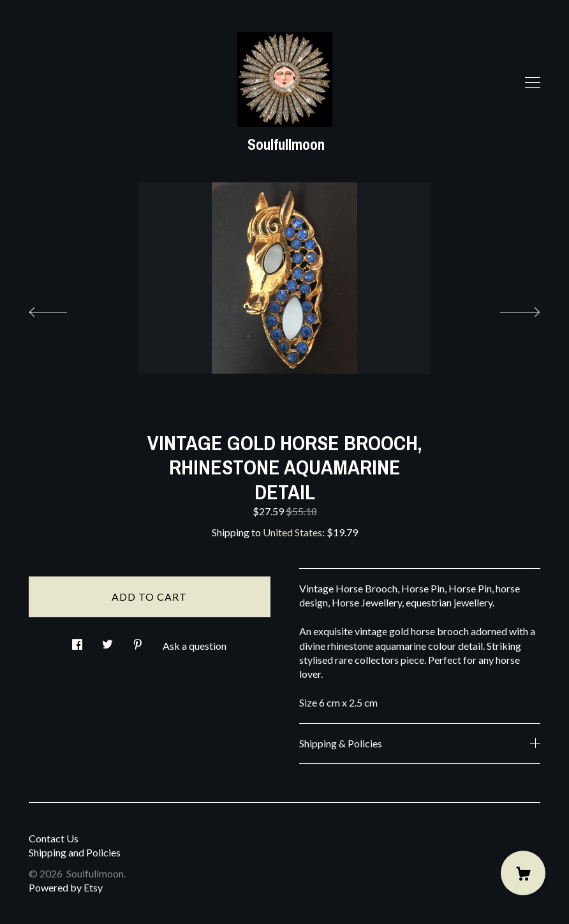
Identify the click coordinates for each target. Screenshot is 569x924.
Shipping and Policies (75, 852)
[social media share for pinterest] (138, 641)
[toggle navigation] (533, 83)
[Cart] (523, 873)
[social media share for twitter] (107, 641)
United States (292, 532)
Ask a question (195, 646)
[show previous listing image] (61, 309)
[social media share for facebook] (77, 641)
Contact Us (54, 838)
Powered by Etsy (66, 887)
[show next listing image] (508, 309)
